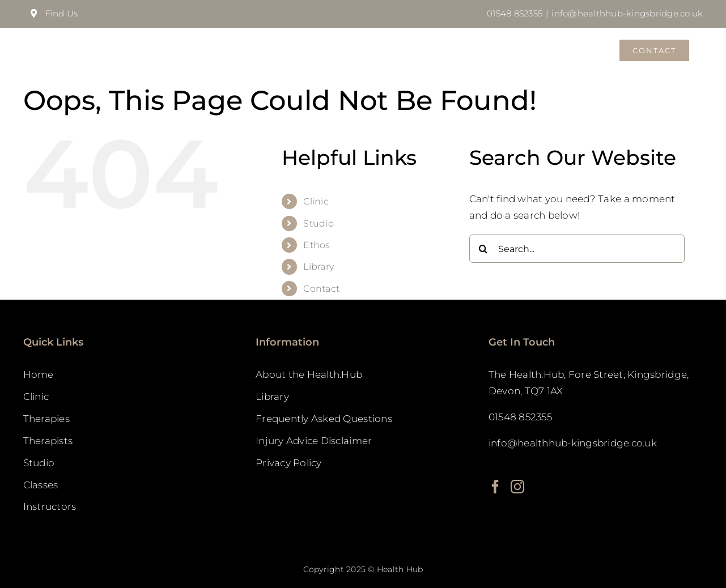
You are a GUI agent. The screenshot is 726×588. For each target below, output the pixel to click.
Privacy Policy (289, 462)
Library (319, 266)
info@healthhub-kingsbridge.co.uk (627, 13)
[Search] (483, 248)
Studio (319, 223)
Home (39, 374)
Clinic (316, 201)
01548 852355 (515, 13)
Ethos (317, 244)
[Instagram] (517, 486)
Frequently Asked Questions (324, 418)
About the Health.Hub (309, 374)
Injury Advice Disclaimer (314, 440)
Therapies (46, 418)
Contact (321, 288)
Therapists (48, 440)
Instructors (50, 506)
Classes (41, 484)
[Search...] (577, 248)
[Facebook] (495, 486)
